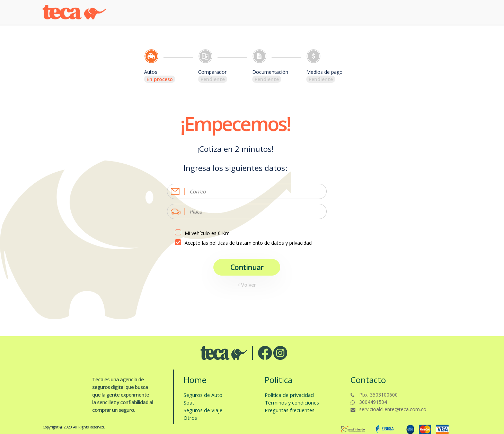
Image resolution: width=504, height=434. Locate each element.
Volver (247, 285)
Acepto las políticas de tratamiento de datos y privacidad (248, 243)
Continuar (247, 267)
